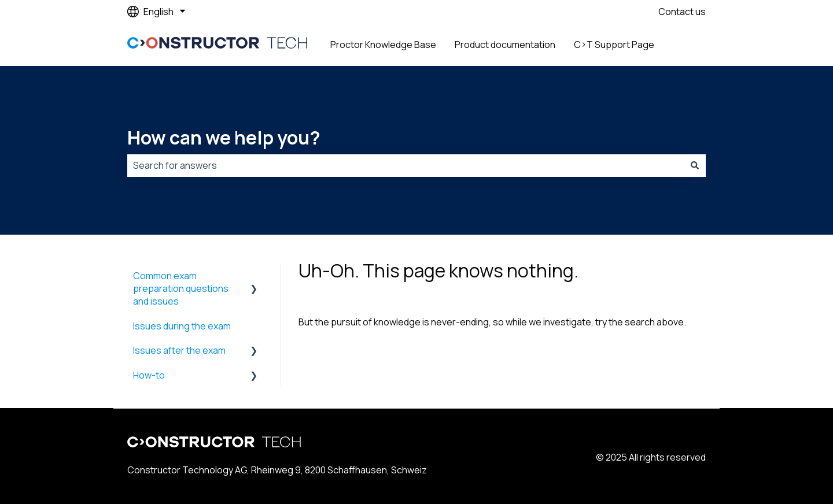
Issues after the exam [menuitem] (179, 350)
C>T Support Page (614, 45)
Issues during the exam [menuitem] (182, 326)
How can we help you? (224, 138)
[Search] (695, 165)
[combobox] (406, 165)
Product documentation (505, 45)
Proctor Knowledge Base (383, 45)
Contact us (682, 12)
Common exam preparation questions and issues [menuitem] (181, 289)
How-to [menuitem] (149, 375)
